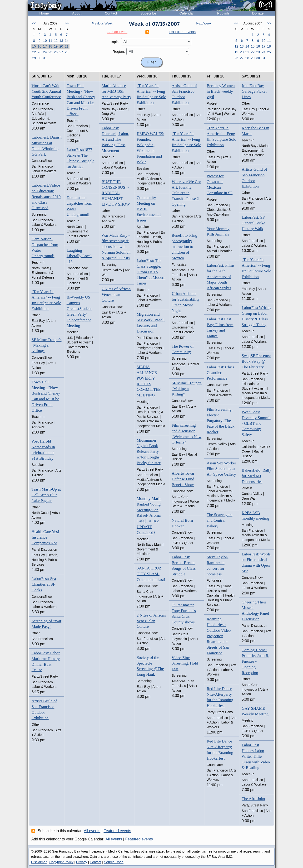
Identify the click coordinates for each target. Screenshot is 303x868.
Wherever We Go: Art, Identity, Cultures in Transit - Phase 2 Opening (186, 193)
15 (34, 46)
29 (34, 58)
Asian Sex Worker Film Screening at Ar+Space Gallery (221, 469)
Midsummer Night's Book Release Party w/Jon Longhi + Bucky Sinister (149, 452)
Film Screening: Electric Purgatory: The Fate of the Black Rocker (221, 421)
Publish (223, 13)
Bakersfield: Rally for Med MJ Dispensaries (256, 476)
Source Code (114, 862)
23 (40, 52)
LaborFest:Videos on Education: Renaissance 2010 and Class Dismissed (46, 197)
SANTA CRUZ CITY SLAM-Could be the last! (151, 574)
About (77, 13)
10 (45, 41)
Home (44, 13)
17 (45, 46)
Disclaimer (39, 862)
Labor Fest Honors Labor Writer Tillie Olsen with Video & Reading (256, 756)
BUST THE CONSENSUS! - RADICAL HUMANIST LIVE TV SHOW (116, 193)
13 (61, 41)
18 (50, 46)
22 (34, 52)
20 (61, 46)
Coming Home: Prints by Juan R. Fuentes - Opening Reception (255, 661)
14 (67, 41)
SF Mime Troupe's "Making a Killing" (47, 345)
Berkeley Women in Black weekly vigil (221, 91)
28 (67, 52)
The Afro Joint (253, 799)
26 (56, 52)
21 (67, 46)
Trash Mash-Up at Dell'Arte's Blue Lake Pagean (46, 495)
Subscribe (148, 13)
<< (34, 23)
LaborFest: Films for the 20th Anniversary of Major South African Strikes (221, 277)
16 (40, 46)
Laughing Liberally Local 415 (79, 256)
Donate (258, 13)
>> (67, 23)
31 (45, 58)
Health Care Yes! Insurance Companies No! (45, 537)
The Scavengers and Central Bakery (219, 520)
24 (45, 52)
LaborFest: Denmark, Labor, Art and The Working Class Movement (115, 139)
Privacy (82, 862)
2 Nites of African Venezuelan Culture (116, 295)
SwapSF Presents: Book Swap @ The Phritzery (256, 361)
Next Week (204, 23)
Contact (111, 13)
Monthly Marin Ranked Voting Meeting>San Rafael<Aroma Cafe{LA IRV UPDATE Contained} (149, 516)
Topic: (115, 42)
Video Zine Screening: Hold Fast (185, 663)
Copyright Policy (61, 862)
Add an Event (117, 32)
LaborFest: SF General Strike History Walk (253, 223)
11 (50, 41)
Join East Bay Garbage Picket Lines (254, 91)
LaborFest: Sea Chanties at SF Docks (44, 584)
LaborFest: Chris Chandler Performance (220, 373)
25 (50, 52)
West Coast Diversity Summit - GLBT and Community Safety (256, 423)
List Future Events (182, 32)
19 (56, 46)
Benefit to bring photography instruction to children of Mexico (184, 247)
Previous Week (102, 23)
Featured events (117, 831)
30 (40, 58)
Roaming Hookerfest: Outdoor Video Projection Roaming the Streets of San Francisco (219, 636)
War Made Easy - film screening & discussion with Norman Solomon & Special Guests (116, 247)
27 (61, 52)
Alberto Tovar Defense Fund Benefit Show (183, 479)
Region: (119, 51)
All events (92, 831)
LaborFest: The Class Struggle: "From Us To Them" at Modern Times (151, 272)
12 (56, 41)
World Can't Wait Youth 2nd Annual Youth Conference (46, 91)
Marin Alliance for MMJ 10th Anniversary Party (116, 91)
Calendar (187, 13)
